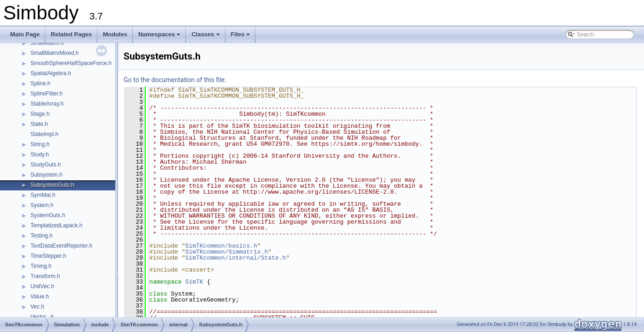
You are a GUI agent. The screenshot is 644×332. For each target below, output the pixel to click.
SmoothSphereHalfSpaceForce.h (71, 63)
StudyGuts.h (46, 165)
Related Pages (71, 34)
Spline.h (40, 83)
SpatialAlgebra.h (51, 73)
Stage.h (40, 114)
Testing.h (41, 236)
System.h (42, 205)
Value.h (40, 296)
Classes (206, 37)
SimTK (194, 282)
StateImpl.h (44, 134)
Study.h (40, 154)
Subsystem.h (46, 175)
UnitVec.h (42, 286)
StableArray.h (47, 104)
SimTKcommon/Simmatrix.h (227, 252)
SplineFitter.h (47, 94)
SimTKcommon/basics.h (221, 246)
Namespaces (160, 37)
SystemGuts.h (48, 215)
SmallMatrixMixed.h (55, 53)
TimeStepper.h (48, 256)
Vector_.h (42, 317)
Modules (115, 34)
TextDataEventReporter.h (61, 246)
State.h (39, 124)
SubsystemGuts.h (52, 185)
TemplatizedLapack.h (56, 225)
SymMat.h (43, 195)
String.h (40, 144)
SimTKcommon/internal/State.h (236, 258)
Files (241, 37)
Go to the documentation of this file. (175, 80)
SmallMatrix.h (47, 43)
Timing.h (41, 266)
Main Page (25, 34)
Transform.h (45, 276)
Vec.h (37, 307)
